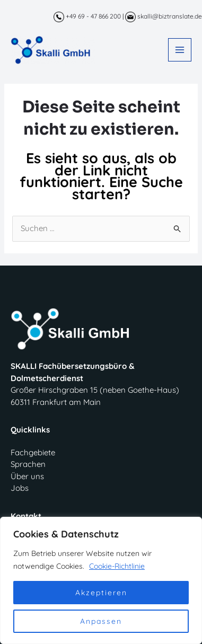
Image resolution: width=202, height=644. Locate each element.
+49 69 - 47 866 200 (87, 16)
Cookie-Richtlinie (117, 566)
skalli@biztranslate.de (164, 16)
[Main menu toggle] (180, 50)
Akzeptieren (101, 593)
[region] (101, 580)
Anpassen (101, 621)
